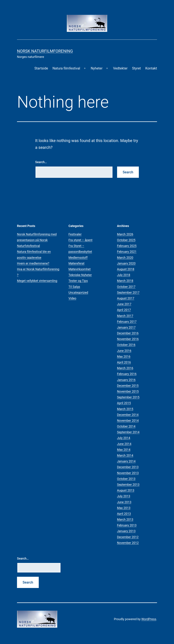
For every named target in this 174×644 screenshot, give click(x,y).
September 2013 (128, 485)
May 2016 (124, 356)
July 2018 (124, 275)
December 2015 (128, 386)
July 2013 (124, 496)
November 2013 (128, 473)
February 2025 (127, 246)
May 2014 (124, 450)
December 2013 (128, 467)
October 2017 (126, 287)
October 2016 (126, 345)
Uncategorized (78, 292)
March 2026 (125, 234)
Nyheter (97, 68)
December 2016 (128, 333)
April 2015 (124, 403)
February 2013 (127, 525)
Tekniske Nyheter (80, 275)
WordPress (149, 619)
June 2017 (124, 304)
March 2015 (125, 409)
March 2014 (125, 455)
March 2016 (125, 368)
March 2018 (125, 281)
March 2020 (125, 258)
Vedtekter (120, 68)
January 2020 (126, 263)
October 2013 (126, 479)
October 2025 (126, 240)
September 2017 (128, 292)
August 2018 (126, 269)
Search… (41, 162)
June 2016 (124, 351)
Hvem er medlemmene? (33, 263)
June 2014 (124, 444)
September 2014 (128, 432)
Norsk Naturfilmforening (45, 51)
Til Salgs (74, 287)
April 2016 (124, 362)
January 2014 (126, 461)
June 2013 (124, 502)
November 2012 (128, 543)
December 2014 (128, 415)
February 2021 (127, 252)
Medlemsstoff (78, 258)
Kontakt (151, 68)
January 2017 (126, 327)
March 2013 (125, 519)
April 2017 (124, 310)
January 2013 (126, 531)
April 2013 (124, 514)
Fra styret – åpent (80, 240)
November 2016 (128, 339)
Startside (41, 68)
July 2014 (124, 438)
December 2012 (128, 537)
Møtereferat (76, 263)
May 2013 (124, 508)
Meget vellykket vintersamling (37, 281)
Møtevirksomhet (80, 269)
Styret (136, 68)
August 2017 (126, 298)
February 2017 (127, 322)
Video (72, 298)
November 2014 (128, 421)
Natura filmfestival (66, 68)
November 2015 (128, 391)
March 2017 (125, 316)
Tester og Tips (78, 281)
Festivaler (75, 234)
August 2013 (126, 490)
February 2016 (127, 374)
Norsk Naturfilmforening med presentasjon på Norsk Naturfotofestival (37, 240)
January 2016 (126, 380)
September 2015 (128, 397)
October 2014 (126, 426)
